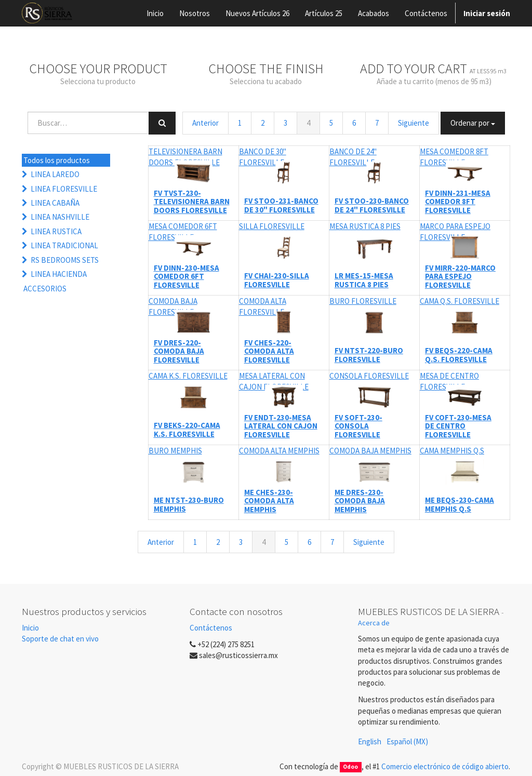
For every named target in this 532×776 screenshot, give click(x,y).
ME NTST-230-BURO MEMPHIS (189, 504)
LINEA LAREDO (55, 174)
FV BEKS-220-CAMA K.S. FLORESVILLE (187, 430)
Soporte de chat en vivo (60, 639)
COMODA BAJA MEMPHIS (370, 451)
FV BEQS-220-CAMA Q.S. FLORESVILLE (459, 355)
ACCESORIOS (45, 289)
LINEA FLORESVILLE (64, 189)
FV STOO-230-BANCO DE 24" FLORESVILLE (372, 205)
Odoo (350, 767)
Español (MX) (407, 741)
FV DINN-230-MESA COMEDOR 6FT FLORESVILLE (187, 276)
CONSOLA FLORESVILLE (369, 376)
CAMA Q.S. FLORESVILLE (460, 301)
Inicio (30, 628)
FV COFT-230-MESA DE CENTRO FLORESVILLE (458, 426)
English (370, 741)
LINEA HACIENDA (59, 274)
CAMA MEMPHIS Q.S (452, 451)
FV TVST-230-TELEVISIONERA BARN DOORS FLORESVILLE (192, 202)
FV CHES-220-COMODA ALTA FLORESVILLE (269, 351)
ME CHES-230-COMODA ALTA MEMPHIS (269, 501)
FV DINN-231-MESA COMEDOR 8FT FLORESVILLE (458, 202)
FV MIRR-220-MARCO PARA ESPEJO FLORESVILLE (460, 276)
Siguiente (414, 123)
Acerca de (374, 623)
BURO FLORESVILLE (363, 301)
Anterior (205, 123)
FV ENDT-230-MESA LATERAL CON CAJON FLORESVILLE (281, 426)
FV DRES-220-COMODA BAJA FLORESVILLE (179, 351)
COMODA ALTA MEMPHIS (279, 451)
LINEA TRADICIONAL (64, 245)
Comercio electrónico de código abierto (445, 766)
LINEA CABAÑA (55, 203)
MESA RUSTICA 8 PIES (365, 226)
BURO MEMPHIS (175, 451)
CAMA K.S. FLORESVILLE (188, 376)
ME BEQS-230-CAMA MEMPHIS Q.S (460, 504)
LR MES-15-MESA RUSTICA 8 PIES (364, 280)
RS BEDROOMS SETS (65, 260)
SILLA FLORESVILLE (272, 226)
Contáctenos (211, 628)
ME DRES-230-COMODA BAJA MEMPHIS (360, 501)
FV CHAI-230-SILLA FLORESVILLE (277, 280)
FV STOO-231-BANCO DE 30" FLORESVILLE (281, 205)
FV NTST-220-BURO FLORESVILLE (369, 355)
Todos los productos (57, 160)
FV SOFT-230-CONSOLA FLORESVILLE (358, 426)
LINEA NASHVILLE (60, 217)
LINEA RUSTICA (56, 231)
